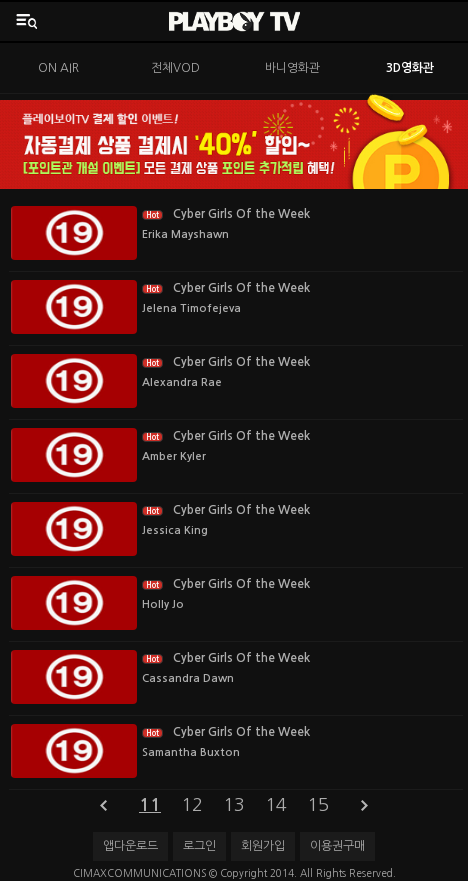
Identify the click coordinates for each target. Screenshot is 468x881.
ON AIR (58, 68)
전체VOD (175, 68)
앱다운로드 (130, 846)
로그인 (199, 846)
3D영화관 (410, 68)
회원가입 (263, 846)
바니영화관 (292, 68)
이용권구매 (337, 846)
